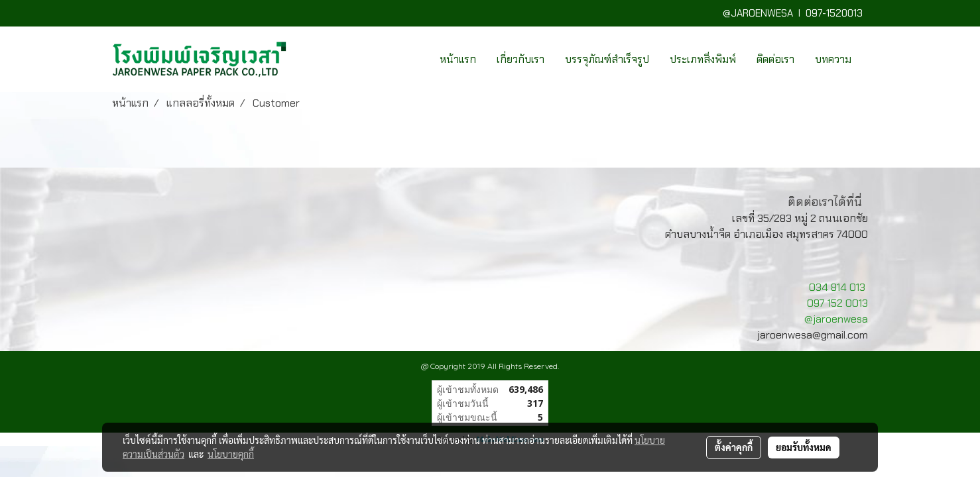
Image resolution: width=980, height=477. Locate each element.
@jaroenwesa (836, 319)
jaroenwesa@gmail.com (813, 335)
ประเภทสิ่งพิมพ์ (703, 59)
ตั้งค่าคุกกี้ (734, 447)
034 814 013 (837, 287)
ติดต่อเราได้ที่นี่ (825, 202)
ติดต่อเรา (775, 59)
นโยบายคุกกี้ (231, 454)
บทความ (833, 59)
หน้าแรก (458, 59)
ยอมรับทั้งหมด (804, 447)
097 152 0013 (837, 303)
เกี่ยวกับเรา (521, 59)
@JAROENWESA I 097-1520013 (795, 13)
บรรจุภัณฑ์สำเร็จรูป (607, 59)
